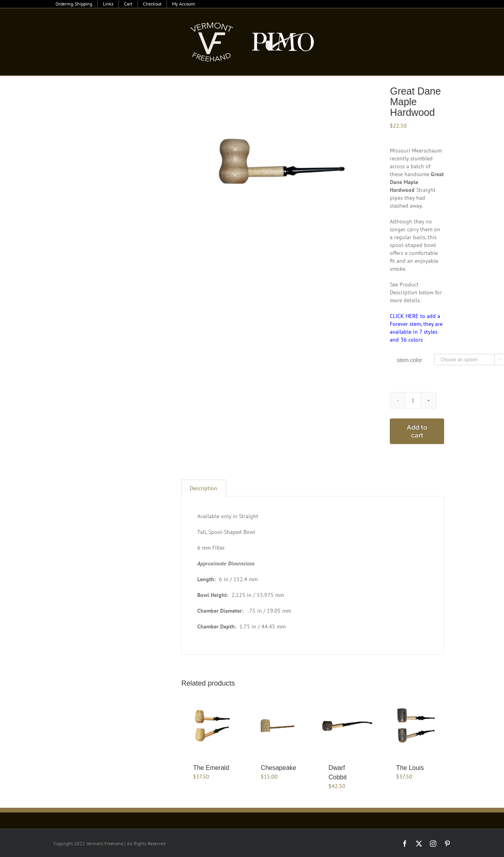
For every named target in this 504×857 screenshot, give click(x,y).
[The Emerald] (211, 725)
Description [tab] (204, 488)
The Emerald (211, 768)
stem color (410, 360)
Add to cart (417, 431)
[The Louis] (414, 725)
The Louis (410, 768)
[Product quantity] (413, 400)
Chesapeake (278, 768)
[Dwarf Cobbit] (346, 725)
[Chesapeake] (279, 725)
